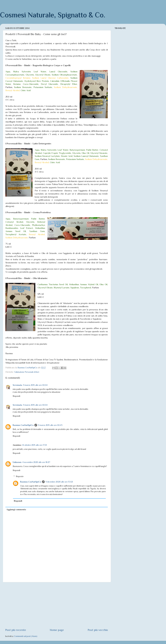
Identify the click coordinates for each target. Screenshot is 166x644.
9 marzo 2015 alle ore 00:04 (35, 385)
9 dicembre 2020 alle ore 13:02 (59, 482)
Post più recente (16, 630)
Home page (57, 630)
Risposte (20, 476)
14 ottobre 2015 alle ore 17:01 (34, 445)
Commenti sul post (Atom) (26, 636)
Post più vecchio (98, 630)
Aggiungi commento (16, 510)
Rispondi (16, 396)
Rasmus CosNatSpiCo (23, 425)
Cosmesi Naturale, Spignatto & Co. (53, 15)
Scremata (17, 385)
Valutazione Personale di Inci (27, 372)
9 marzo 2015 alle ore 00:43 (50, 425)
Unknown (17, 462)
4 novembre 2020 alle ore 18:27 (36, 462)
